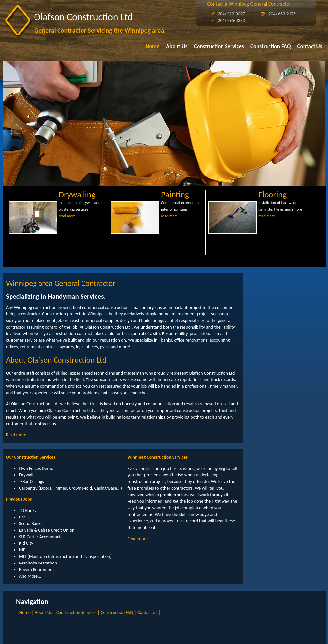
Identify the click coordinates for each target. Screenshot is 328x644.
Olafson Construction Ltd (83, 17)
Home (152, 46)
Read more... (18, 435)
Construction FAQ (271, 46)
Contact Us (310, 46)
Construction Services (219, 46)
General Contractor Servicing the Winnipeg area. (100, 30)
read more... (69, 216)
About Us (177, 46)
